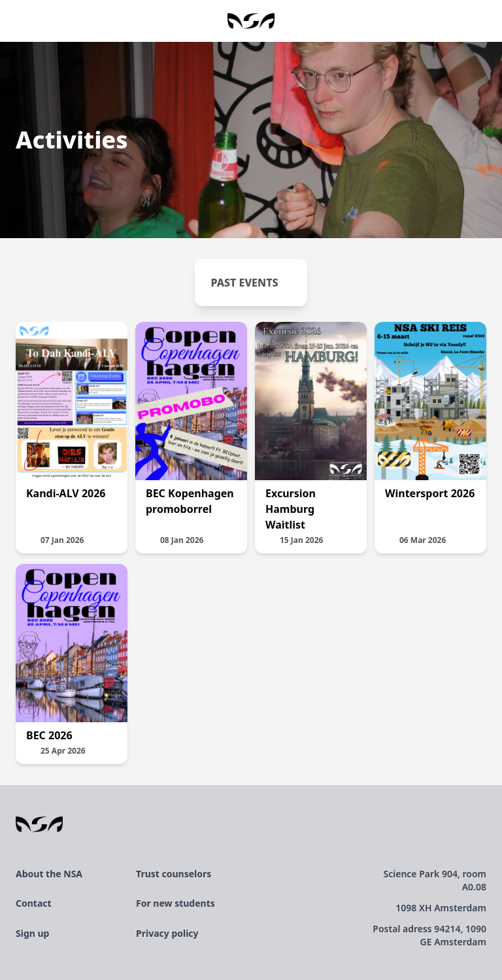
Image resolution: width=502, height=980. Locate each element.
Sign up (32, 933)
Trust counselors (174, 874)
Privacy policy (167, 933)
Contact (34, 903)
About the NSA (49, 874)
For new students (176, 903)
